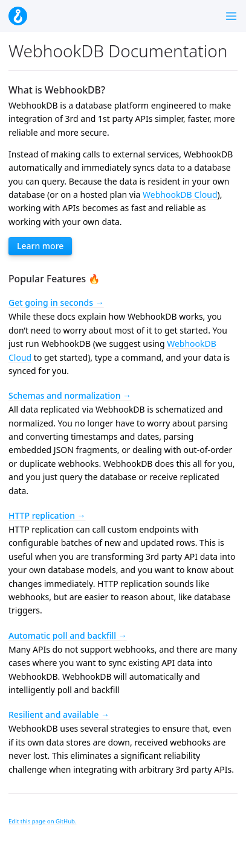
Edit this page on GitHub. (43, 821)
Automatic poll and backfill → (68, 635)
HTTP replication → (47, 515)
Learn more (40, 246)
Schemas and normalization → (70, 395)
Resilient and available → (59, 714)
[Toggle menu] (231, 16)
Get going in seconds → (56, 303)
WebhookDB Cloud (180, 195)
